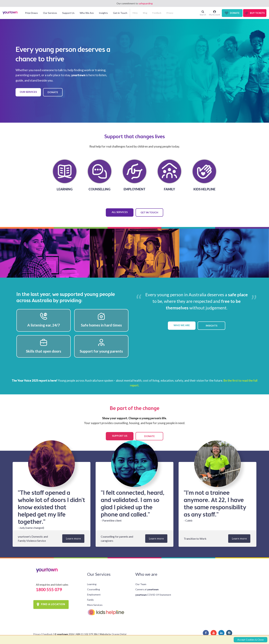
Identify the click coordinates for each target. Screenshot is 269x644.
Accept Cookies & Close (251, 640)
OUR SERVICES (28, 92)
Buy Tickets (257, 13)
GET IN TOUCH (149, 212)
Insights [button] (103, 13)
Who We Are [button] (87, 13)
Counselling (94, 589)
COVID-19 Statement (153, 595)
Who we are (146, 574)
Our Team (141, 584)
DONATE (53, 92)
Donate (235, 13)
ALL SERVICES (120, 212)
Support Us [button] (68, 13)
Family (90, 600)
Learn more (73, 538)
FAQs (135, 13)
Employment (94, 595)
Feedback (157, 13)
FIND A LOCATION (53, 604)
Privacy (170, 13)
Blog (145, 13)
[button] (25, 25)
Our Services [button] (50, 13)
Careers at (147, 589)
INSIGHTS (212, 326)
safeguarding (146, 3)
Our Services (99, 574)
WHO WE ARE (182, 325)
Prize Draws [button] (31, 13)
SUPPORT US (120, 436)
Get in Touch (120, 13)
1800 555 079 (49, 589)
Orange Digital (119, 634)
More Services (95, 605)
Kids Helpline (108, 612)
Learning (92, 584)
